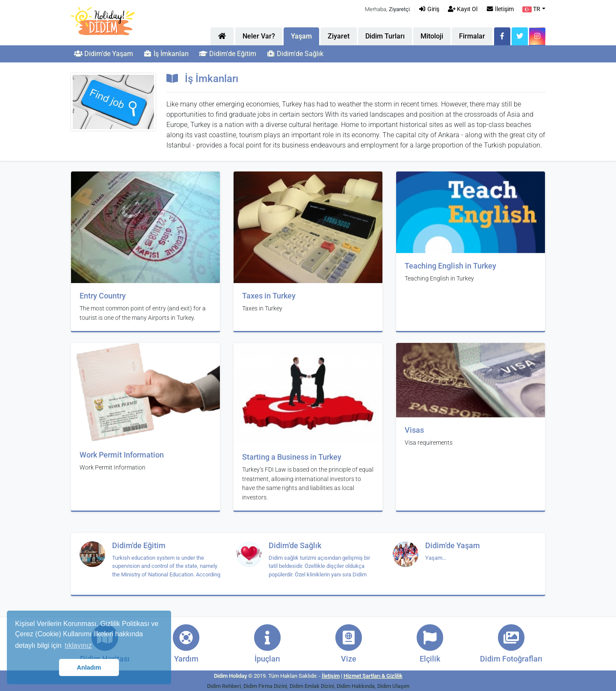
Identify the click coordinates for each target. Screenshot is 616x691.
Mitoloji (432, 36)
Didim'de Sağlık (295, 54)
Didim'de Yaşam (104, 54)
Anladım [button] (89, 667)
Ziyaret (339, 36)
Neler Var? (259, 36)
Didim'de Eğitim (228, 54)
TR (531, 9)
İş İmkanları (166, 54)
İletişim (500, 9)
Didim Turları (385, 36)
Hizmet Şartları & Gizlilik (373, 676)
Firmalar (472, 36)
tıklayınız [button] (78, 645)
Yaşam (301, 36)
